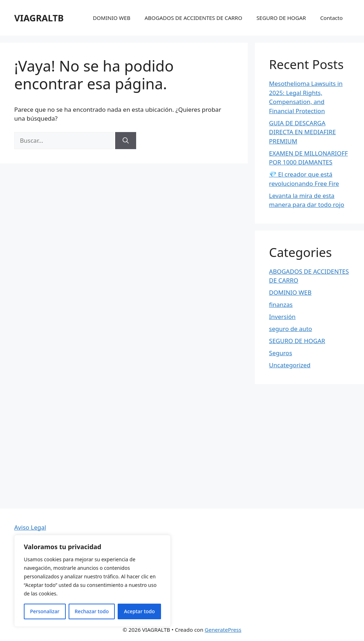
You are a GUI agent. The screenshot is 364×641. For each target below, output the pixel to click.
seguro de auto (291, 329)
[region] (92, 581)
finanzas (281, 304)
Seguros (281, 353)
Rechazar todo (92, 611)
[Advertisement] (182, 455)
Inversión (282, 317)
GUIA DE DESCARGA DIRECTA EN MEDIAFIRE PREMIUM (303, 132)
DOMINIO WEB (112, 18)
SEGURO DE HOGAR (281, 18)
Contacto (331, 18)
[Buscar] (126, 141)
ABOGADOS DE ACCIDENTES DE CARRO (194, 18)
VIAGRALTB (39, 18)
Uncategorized (290, 365)
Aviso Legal (30, 527)
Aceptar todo (140, 611)
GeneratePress (223, 630)
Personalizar (45, 611)
